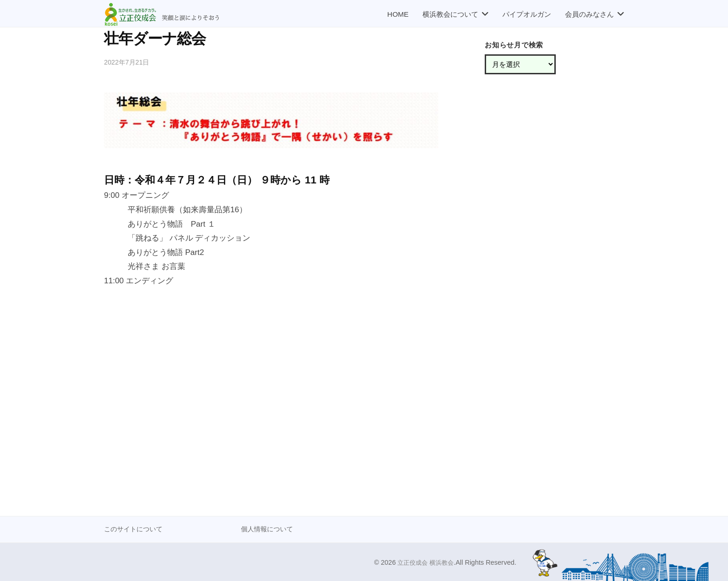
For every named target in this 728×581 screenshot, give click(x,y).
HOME (398, 14)
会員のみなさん (589, 14)
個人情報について (269, 529)
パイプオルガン (527, 14)
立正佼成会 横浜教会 (423, 562)
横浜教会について (450, 14)
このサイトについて (135, 529)
